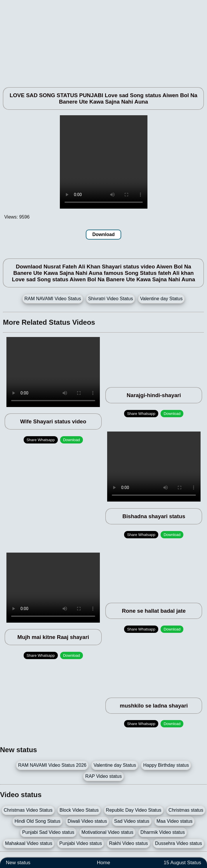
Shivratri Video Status (111, 299)
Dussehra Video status (179, 843)
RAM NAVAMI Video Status (53, 299)
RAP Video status (103, 776)
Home (103, 863)
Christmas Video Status (28, 810)
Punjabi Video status (81, 843)
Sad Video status (132, 821)
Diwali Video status (87, 821)
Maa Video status (174, 821)
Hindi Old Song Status (38, 821)
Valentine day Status (161, 299)
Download (103, 234)
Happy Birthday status (166, 765)
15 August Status (182, 863)
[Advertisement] (103, 41)
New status (18, 863)
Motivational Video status (107, 832)
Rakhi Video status (128, 843)
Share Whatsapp (41, 440)
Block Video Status (79, 810)
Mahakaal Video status (29, 843)
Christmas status (186, 810)
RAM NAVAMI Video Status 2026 (52, 765)
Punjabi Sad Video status (48, 832)
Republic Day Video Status (134, 810)
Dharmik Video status (163, 832)
